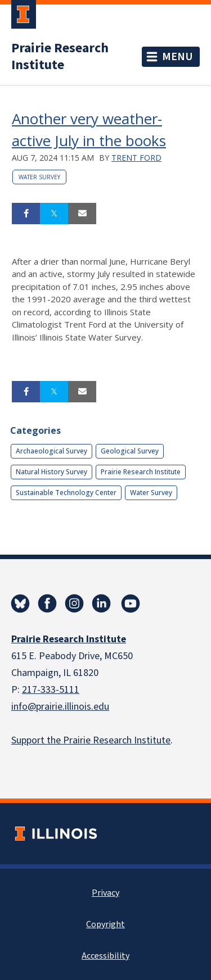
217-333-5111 (51, 690)
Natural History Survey (51, 472)
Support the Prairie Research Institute (91, 740)
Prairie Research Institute (60, 57)
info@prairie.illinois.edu (60, 707)
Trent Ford (136, 158)
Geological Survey (130, 451)
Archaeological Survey (51, 451)
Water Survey (39, 177)
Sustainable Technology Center (66, 493)
